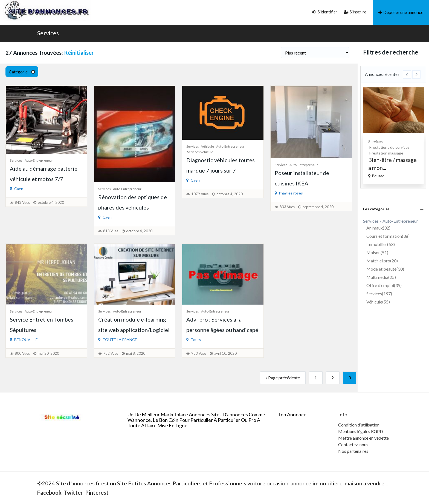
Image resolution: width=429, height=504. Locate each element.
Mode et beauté (385, 269)
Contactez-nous (353, 444)
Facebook (49, 492)
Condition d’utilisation (359, 425)
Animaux (378, 228)
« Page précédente (283, 378)
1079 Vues (200, 194)
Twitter (73, 492)
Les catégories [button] (376, 209)
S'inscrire (355, 12)
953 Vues (199, 353)
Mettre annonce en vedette (363, 438)
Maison (377, 252)
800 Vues (22, 353)
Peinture (365, 141)
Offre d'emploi (384, 285)
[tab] (393, 209)
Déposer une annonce (401, 12)
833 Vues (287, 207)
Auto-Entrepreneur (39, 160)
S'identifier (325, 12)
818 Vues (111, 231)
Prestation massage (407, 153)
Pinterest (97, 492)
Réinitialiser (79, 53)
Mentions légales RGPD (361, 431)
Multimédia (381, 277)
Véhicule (208, 146)
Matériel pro (382, 261)
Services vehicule (200, 152)
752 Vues (111, 353)
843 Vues (22, 202)
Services (48, 33)
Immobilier (381, 244)
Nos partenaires (353, 451)
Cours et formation (388, 236)
